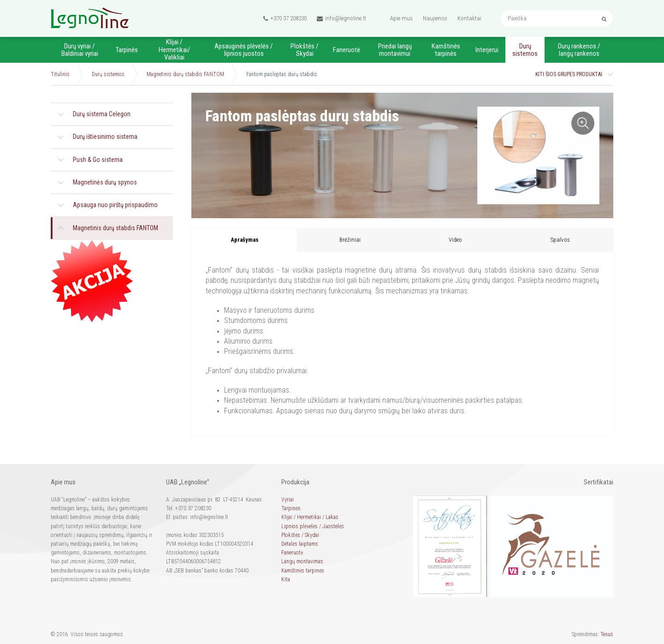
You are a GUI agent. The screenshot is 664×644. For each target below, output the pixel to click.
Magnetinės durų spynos (105, 182)
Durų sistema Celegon (102, 114)
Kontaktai (469, 18)
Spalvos (560, 240)
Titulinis (60, 74)
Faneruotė (347, 50)
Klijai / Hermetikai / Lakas (310, 517)
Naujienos (435, 18)
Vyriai (288, 500)
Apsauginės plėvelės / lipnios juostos (244, 50)
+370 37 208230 (285, 18)
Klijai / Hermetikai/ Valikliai (175, 50)
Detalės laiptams (300, 544)
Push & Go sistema (98, 160)
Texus (607, 634)
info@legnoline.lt (341, 18)
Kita (286, 579)
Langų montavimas (302, 561)
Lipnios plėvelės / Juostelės (313, 526)
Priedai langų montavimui (395, 50)
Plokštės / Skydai (305, 50)
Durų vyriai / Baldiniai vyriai (80, 50)
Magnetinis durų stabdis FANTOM (185, 74)
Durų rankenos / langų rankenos (579, 50)
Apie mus (401, 18)
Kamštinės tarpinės (446, 50)
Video (455, 240)
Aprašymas (245, 240)
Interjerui (487, 50)
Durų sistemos (525, 50)
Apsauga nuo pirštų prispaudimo (115, 205)
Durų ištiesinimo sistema (105, 137)
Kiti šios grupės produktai (569, 74)
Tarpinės (127, 50)
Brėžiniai (350, 240)
